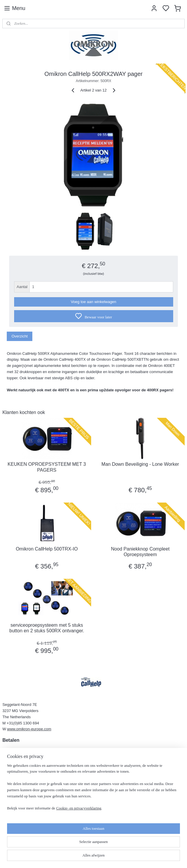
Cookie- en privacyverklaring (79, 858)
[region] (55, 828)
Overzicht (20, 336)
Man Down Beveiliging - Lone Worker (140, 464)
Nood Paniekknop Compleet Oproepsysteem (140, 552)
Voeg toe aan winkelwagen (94, 302)
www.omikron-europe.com (29, 729)
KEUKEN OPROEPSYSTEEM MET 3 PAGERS (47, 467)
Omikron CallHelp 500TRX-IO (47, 549)
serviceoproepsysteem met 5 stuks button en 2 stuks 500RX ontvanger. (47, 628)
